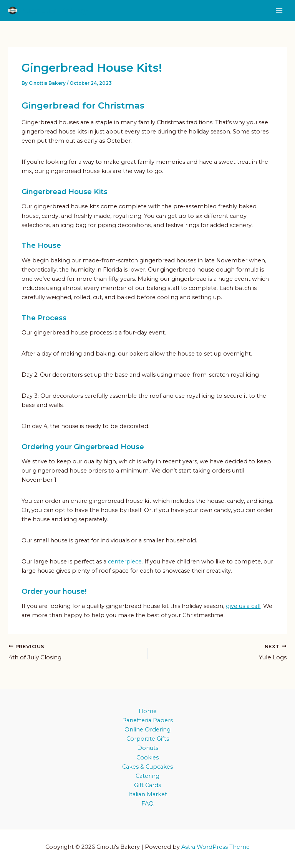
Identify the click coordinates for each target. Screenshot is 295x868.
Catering (147, 776)
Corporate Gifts (148, 739)
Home (148, 711)
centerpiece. (125, 563)
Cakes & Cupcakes (147, 767)
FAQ (147, 804)
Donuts (148, 748)
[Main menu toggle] (279, 11)
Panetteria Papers (147, 720)
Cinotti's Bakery (62, 11)
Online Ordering (147, 730)
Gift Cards (147, 785)
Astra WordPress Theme (215, 847)
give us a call (243, 607)
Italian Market (148, 794)
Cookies (147, 758)
